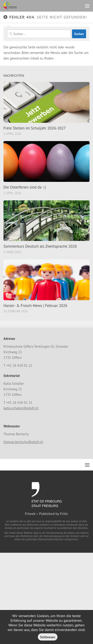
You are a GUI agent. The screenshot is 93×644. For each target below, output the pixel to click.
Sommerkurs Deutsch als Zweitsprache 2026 (40, 246)
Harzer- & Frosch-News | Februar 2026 (35, 306)
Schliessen (48, 637)
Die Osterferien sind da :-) (25, 187)
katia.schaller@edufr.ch (21, 408)
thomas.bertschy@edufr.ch (23, 442)
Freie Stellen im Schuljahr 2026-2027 (35, 128)
